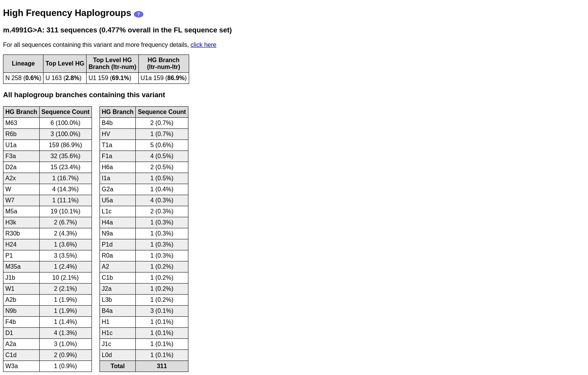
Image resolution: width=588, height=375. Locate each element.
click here (204, 45)
